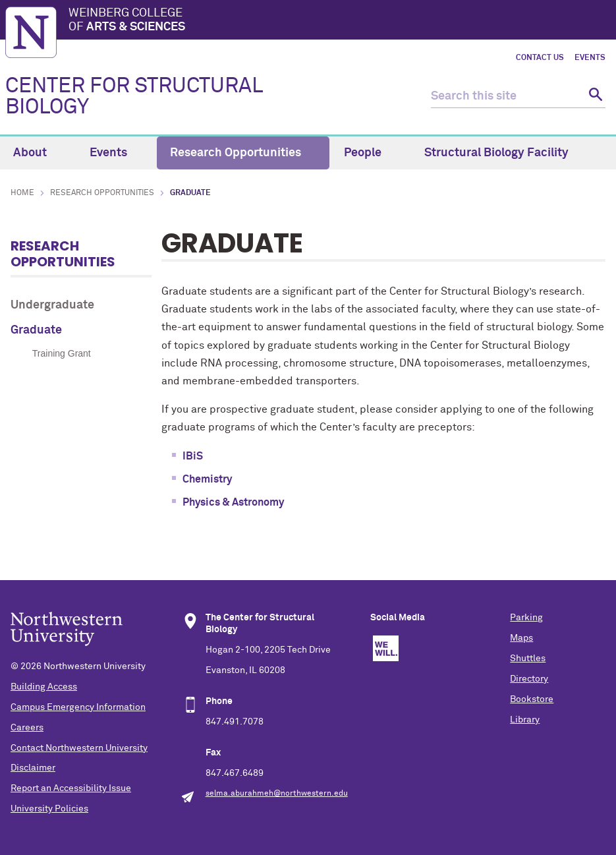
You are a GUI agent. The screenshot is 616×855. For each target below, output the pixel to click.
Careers (27, 728)
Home (22, 193)
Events (590, 58)
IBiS (193, 456)
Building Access (44, 687)
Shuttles (528, 659)
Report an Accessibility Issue (71, 788)
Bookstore (532, 699)
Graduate (36, 330)
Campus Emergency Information (78, 707)
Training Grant (62, 353)
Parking (526, 618)
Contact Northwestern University (79, 748)
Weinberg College (340, 21)
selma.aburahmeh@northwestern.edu (277, 794)
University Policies (49, 809)
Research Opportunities (243, 153)
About (38, 153)
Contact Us (540, 58)
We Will (386, 648)
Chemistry (207, 479)
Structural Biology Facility (504, 153)
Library (525, 720)
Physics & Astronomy (233, 502)
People (370, 153)
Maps (521, 638)
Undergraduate (52, 305)
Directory (529, 679)
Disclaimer (33, 768)
